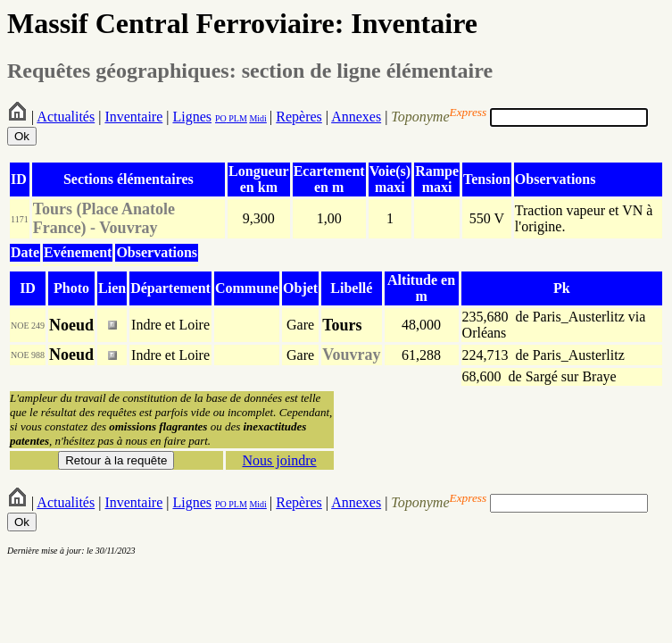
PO (221, 118)
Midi (257, 118)
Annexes (356, 117)
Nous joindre (279, 460)
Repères (299, 117)
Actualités (66, 117)
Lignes (192, 117)
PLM (237, 118)
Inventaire (133, 117)
